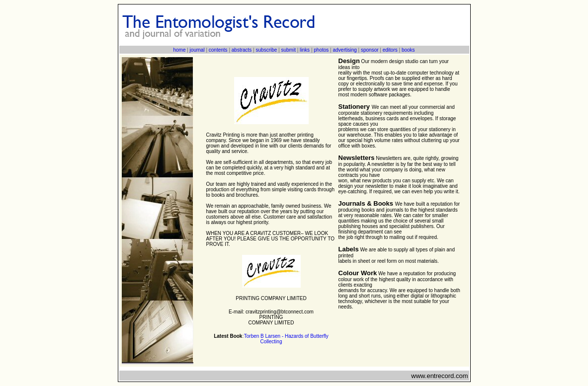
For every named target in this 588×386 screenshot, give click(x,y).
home (179, 50)
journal (197, 50)
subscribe (267, 50)
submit (288, 50)
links (305, 50)
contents (218, 50)
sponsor (370, 50)
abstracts (242, 50)
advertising (344, 50)
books (408, 50)
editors (390, 50)
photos (321, 50)
